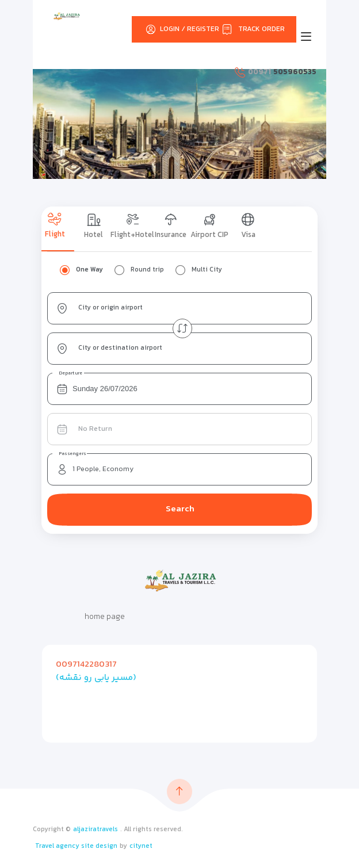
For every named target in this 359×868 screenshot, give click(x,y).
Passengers (72, 454)
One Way (89, 270)
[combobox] (179, 308)
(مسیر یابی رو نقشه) (96, 678)
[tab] (61, 229)
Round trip (147, 270)
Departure (71, 373)
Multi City (207, 270)
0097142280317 (86, 665)
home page (105, 617)
